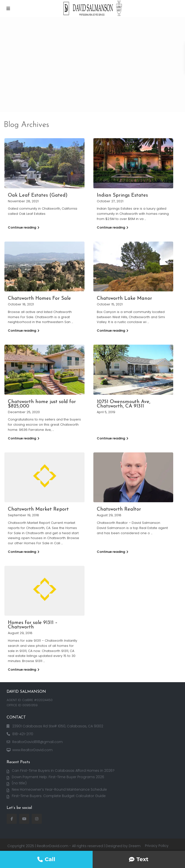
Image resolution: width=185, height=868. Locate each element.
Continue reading (24, 227)
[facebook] (12, 819)
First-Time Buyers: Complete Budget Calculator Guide (59, 796)
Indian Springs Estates (122, 195)
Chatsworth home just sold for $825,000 (42, 404)
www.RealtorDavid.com (32, 750)
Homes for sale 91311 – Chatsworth (33, 625)
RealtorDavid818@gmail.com (37, 742)
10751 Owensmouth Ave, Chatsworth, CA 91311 (124, 404)
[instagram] (37, 819)
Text (139, 859)
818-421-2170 (23, 734)
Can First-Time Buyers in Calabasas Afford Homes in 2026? (63, 771)
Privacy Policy (157, 846)
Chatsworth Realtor (119, 509)
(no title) (19, 783)
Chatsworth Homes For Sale (39, 298)
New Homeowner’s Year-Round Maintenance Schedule (59, 789)
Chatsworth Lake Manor (124, 298)
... (145, 219)
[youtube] (24, 819)
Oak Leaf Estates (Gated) (38, 195)
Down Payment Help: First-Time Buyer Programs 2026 (58, 777)
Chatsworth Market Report (38, 509)
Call (46, 859)
